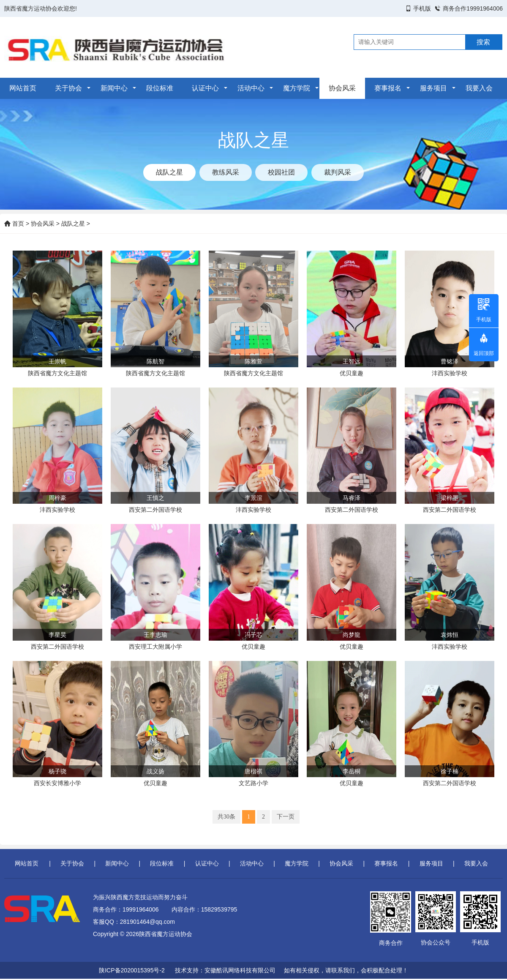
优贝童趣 (352, 373)
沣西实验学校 (450, 373)
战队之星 (73, 224)
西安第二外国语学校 (155, 510)
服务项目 (433, 88)
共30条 (226, 817)
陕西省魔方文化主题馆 (57, 373)
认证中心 (205, 88)
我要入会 (479, 88)
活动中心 (251, 88)
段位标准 (160, 88)
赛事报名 (388, 88)
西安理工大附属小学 (155, 647)
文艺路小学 (253, 783)
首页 (14, 224)
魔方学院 (297, 88)
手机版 (422, 8)
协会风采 (342, 88)
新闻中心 (114, 88)
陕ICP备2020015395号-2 (132, 970)
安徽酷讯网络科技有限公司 (240, 970)
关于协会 (68, 88)
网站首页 (23, 88)
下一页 (286, 817)
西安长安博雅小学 (57, 783)
